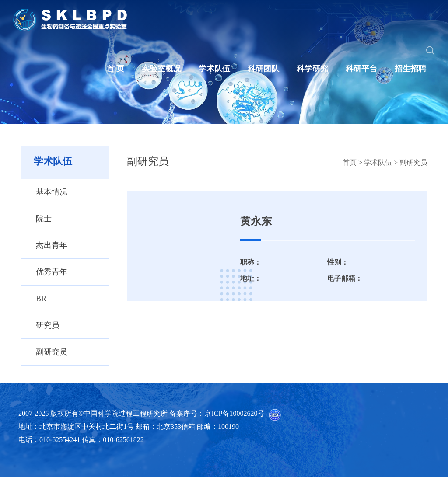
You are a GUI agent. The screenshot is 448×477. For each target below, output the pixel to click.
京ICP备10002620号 (234, 413)
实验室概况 (161, 69)
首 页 (116, 69)
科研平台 (361, 69)
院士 (44, 219)
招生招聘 (410, 69)
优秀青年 (52, 272)
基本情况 (52, 192)
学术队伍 (214, 69)
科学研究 (312, 69)
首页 (350, 162)
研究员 (48, 325)
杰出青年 (52, 245)
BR (41, 299)
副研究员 (52, 352)
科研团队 (263, 69)
